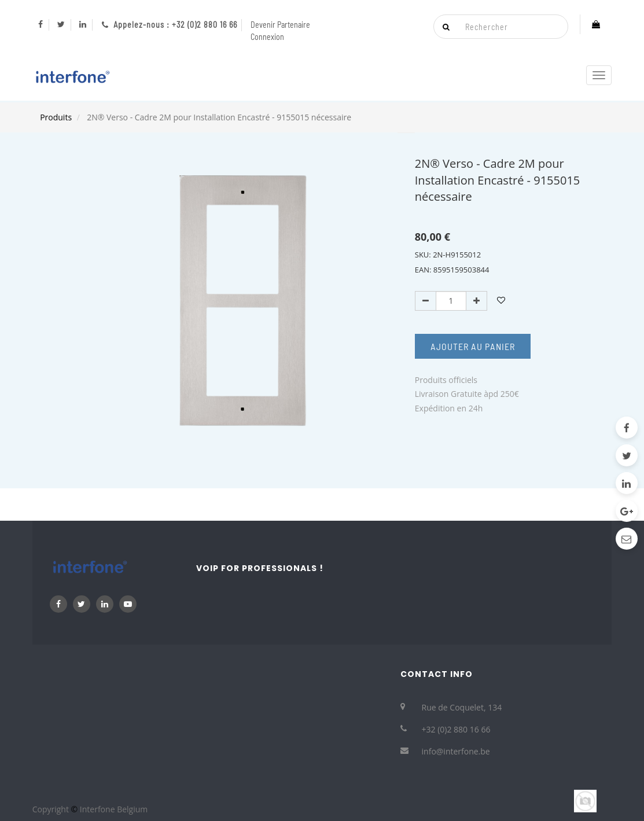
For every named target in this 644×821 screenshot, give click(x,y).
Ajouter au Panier (473, 346)
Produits (56, 117)
